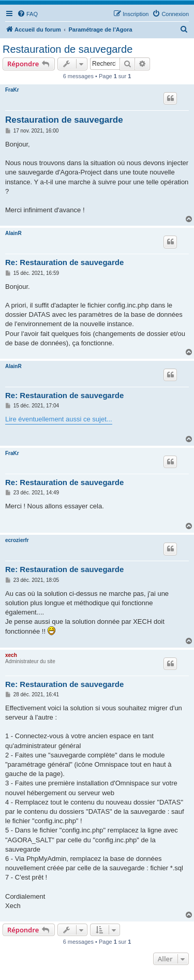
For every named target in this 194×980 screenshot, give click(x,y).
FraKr (12, 90)
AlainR (13, 233)
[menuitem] (27, 14)
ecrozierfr (17, 540)
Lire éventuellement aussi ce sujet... (59, 419)
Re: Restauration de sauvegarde (64, 262)
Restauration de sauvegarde (68, 49)
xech (11, 655)
